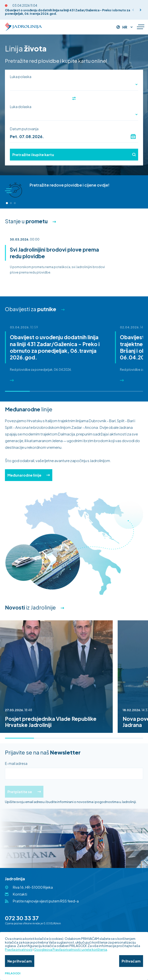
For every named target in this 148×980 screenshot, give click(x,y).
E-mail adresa (16, 763)
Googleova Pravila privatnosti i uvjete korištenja (71, 949)
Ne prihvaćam (20, 961)
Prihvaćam (131, 961)
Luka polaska (21, 77)
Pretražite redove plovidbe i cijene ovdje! (70, 185)
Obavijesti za (31, 309)
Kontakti (20, 894)
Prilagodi (13, 973)
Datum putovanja (24, 129)
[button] (141, 10)
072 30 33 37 (22, 918)
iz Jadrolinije (30, 607)
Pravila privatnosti (19, 949)
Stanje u (26, 221)
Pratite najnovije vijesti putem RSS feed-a (46, 901)
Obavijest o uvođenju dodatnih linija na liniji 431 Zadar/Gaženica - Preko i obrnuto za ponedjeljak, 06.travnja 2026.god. (67, 12)
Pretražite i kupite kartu (74, 155)
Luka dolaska (21, 107)
